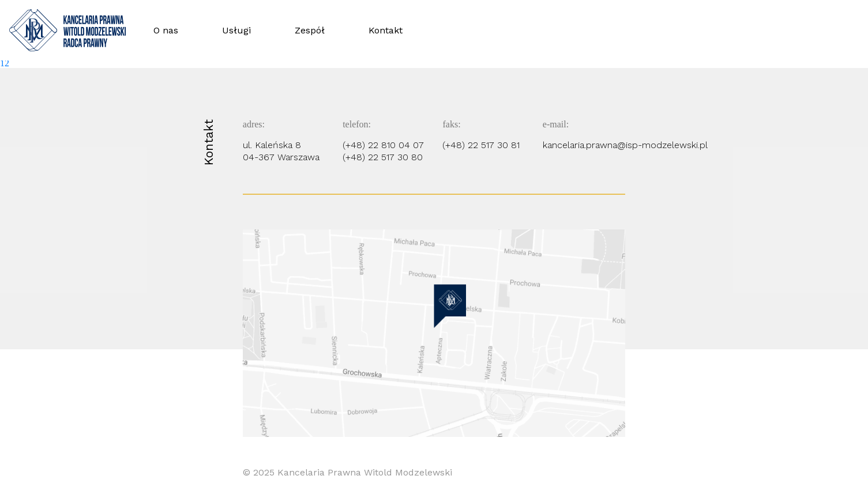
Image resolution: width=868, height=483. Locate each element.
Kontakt (386, 30)
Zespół (310, 30)
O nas (166, 30)
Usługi (236, 30)
